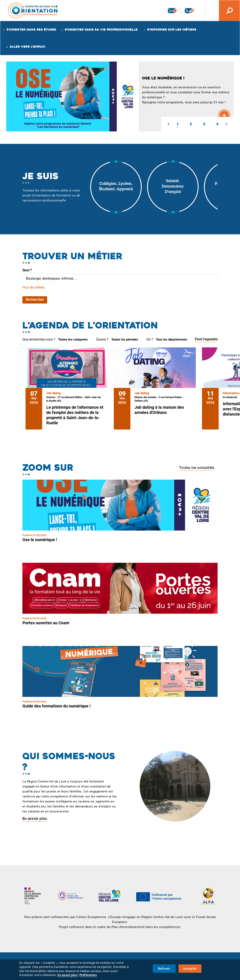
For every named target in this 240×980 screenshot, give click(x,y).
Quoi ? (27, 270)
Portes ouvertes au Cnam (46, 623)
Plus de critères (34, 287)
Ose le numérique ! (40, 540)
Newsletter (173, 11)
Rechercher (35, 300)
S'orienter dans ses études (31, 30)
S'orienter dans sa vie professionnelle (101, 30)
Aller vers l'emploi (28, 47)
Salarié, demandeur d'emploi (173, 187)
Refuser (164, 969)
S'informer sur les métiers (172, 30)
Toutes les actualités (197, 468)
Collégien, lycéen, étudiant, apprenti (116, 187)
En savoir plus (35, 819)
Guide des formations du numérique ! (56, 706)
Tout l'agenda (206, 339)
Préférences (88, 975)
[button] (168, 124)
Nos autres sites (209, 11)
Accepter (190, 969)
